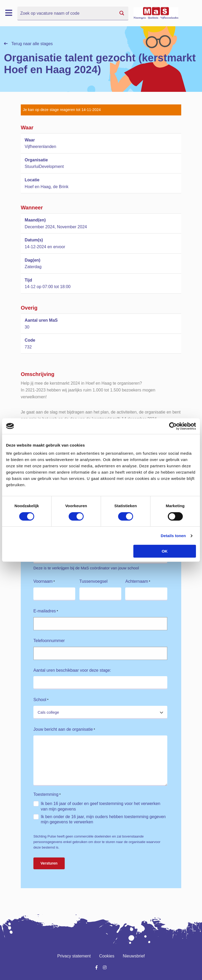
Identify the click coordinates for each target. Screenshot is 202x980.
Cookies (107, 956)
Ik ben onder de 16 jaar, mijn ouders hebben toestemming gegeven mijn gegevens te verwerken (103, 819)
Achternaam (138, 582)
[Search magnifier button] (122, 13)
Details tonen (173, 536)
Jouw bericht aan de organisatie (64, 730)
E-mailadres (46, 611)
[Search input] (67, 13)
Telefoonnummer (49, 641)
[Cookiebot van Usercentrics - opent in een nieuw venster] (173, 426)
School (41, 700)
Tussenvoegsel (94, 581)
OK (165, 551)
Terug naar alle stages (28, 44)
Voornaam (44, 582)
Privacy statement (74, 956)
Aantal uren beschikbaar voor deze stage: (72, 670)
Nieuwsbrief (134, 956)
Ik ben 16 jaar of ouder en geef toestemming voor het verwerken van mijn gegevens (100, 806)
